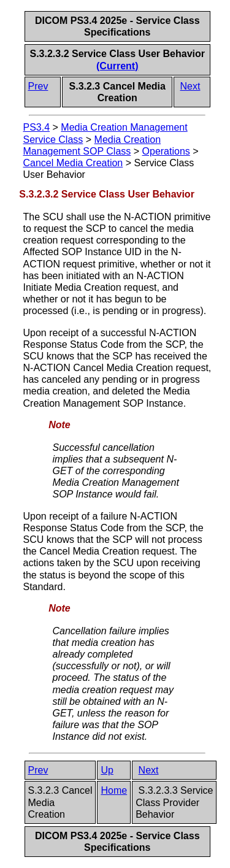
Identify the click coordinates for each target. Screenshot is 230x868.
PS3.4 (37, 127)
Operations (166, 151)
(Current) (117, 66)
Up (107, 770)
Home (114, 790)
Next (190, 86)
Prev (38, 86)
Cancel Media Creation (73, 163)
